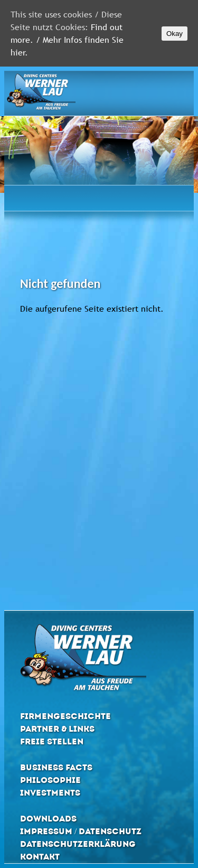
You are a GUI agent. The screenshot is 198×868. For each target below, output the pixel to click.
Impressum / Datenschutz (81, 831)
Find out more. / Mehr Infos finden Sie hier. (67, 40)
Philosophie (50, 780)
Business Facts (56, 767)
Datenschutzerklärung (78, 844)
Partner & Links (57, 729)
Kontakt (40, 857)
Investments (50, 793)
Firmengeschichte (65, 716)
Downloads (48, 819)
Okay (175, 34)
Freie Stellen (52, 741)
